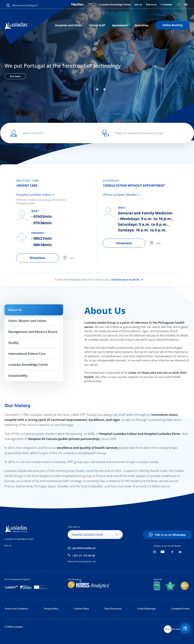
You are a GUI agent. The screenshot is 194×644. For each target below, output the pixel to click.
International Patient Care (27, 354)
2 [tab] (97, 89)
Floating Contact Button (184, 630)
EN (186, 4)
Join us (138, 4)
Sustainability (18, 376)
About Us (15, 310)
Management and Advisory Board (33, 332)
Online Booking (172, 25)
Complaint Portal (180, 609)
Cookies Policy (81, 609)
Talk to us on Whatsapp (170, 535)
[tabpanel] (97, 70)
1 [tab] (90, 89)
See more (15, 76)
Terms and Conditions (16, 609)
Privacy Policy (51, 609)
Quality (14, 343)
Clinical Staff (97, 25)
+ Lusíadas (166, 4)
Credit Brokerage (146, 609)
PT (179, 4)
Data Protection (113, 609)
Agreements (120, 25)
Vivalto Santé (84, 471)
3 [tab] (104, 89)
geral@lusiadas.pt (84, 548)
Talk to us (151, 4)
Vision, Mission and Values (27, 321)
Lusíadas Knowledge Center (115, 4)
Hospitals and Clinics (68, 25)
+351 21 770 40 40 (84, 555)
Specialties (142, 25)
